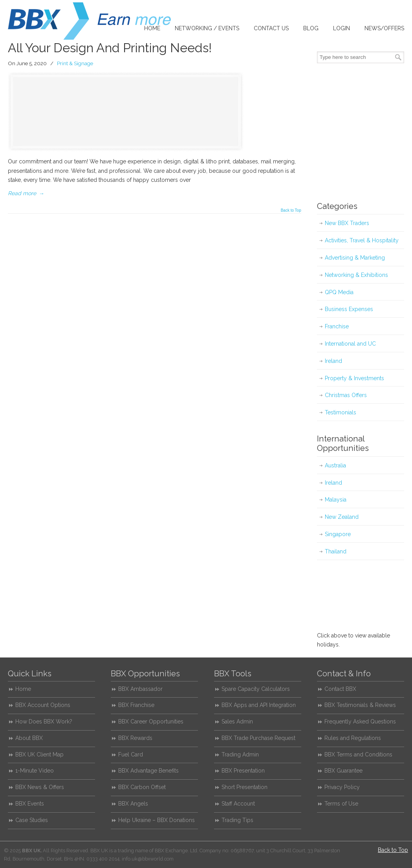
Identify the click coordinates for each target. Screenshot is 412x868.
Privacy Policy (342, 787)
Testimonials (341, 412)
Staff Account (238, 804)
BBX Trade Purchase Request (258, 738)
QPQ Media (339, 292)
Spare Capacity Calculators (256, 689)
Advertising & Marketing (355, 258)
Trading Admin (240, 754)
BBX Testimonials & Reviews (360, 705)
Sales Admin (237, 722)
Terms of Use (341, 804)
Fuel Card (131, 754)
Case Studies (32, 820)
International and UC (350, 344)
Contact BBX (340, 689)
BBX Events (30, 804)
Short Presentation (244, 787)
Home (23, 689)
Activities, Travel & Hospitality (362, 240)
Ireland (333, 361)
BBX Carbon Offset (142, 787)
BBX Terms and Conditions (358, 754)
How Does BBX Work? (44, 722)
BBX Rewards (135, 738)
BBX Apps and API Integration (259, 705)
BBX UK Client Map (39, 754)
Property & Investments (354, 378)
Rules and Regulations (353, 738)
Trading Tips (237, 820)
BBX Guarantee (343, 771)
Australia (335, 465)
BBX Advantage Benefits (148, 771)
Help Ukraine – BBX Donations (157, 820)
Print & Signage (75, 63)
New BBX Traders (347, 223)
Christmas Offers (346, 395)
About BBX (29, 738)
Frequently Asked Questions (360, 722)
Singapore (338, 534)
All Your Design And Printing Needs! (110, 48)
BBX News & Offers (40, 787)
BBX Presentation (243, 771)
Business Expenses (349, 309)
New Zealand (342, 517)
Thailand (336, 551)
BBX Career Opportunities (151, 722)
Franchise (337, 326)
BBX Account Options (43, 705)
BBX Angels (133, 804)
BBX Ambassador (140, 689)
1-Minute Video (35, 771)
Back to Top (291, 211)
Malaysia (336, 500)
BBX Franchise (136, 705)
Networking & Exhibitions (356, 275)
